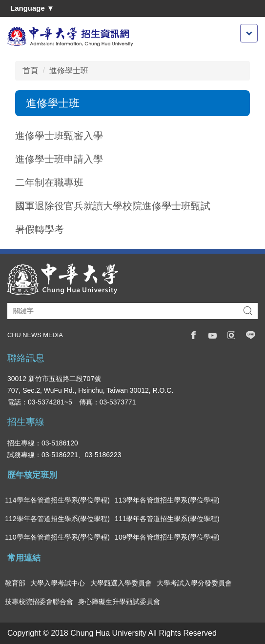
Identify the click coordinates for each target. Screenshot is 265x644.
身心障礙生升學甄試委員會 (119, 602)
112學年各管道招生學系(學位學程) (57, 519)
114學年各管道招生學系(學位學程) (57, 500)
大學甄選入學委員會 (121, 583)
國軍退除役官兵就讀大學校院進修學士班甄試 (113, 206)
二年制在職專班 (49, 182)
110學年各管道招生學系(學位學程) (57, 537)
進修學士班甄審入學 (59, 136)
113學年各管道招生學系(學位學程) (167, 500)
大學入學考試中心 (58, 583)
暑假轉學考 (40, 229)
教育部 (15, 583)
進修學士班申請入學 (59, 159)
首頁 (30, 70)
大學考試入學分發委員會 (194, 583)
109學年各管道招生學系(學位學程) (167, 537)
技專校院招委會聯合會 (39, 602)
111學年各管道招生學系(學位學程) (167, 519)
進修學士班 (69, 70)
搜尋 (248, 311)
